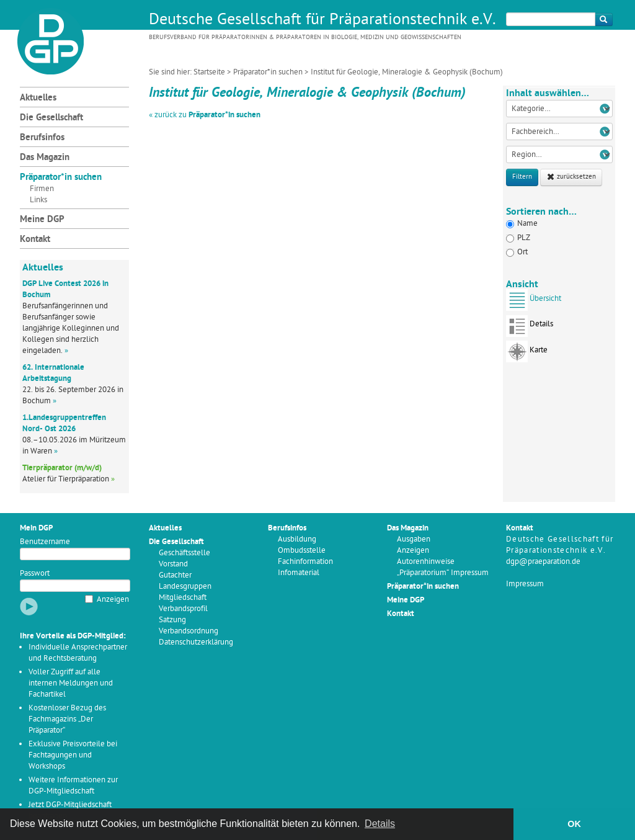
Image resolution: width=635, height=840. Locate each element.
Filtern (522, 177)
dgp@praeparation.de (543, 562)
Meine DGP (42, 220)
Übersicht (534, 302)
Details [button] (380, 824)
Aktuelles (38, 98)
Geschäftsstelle (184, 553)
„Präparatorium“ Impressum (443, 573)
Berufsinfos (42, 138)
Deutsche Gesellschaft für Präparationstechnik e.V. (322, 20)
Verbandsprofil (183, 609)
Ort (517, 252)
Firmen (42, 189)
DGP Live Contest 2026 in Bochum (65, 289)
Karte (527, 354)
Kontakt (35, 240)
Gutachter (175, 575)
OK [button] (574, 824)
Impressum (525, 584)
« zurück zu (205, 115)
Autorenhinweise (426, 562)
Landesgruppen (185, 587)
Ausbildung (297, 539)
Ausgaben (414, 539)
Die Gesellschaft (51, 118)
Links (38, 200)
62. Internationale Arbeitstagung (53, 373)
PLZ (518, 238)
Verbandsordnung (189, 631)
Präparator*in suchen (268, 72)
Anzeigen (113, 600)
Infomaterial (299, 573)
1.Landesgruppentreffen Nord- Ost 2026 (64, 423)
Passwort (35, 574)
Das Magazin (45, 158)
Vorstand (173, 564)
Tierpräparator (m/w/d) (62, 468)
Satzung (172, 620)
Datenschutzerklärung (196, 642)
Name (522, 224)
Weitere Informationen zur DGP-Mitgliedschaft (73, 786)
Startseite (209, 72)
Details (530, 328)
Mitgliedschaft (183, 598)
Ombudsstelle (302, 551)
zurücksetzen (571, 177)
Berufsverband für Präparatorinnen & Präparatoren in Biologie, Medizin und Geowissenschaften (305, 38)
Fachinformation (305, 562)
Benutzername (45, 542)
